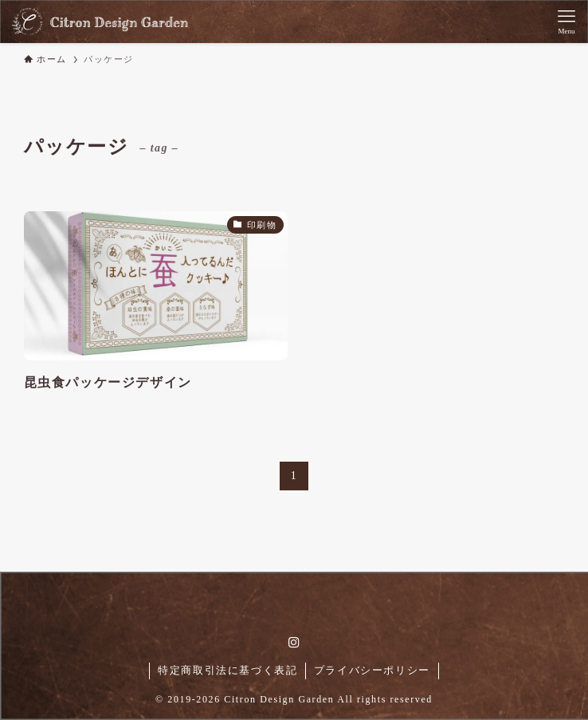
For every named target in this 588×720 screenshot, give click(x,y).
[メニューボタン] (566, 22)
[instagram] (294, 643)
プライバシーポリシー (372, 670)
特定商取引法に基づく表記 (227, 670)
